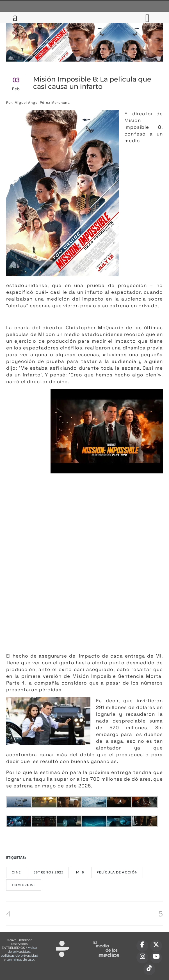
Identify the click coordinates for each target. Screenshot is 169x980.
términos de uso (20, 959)
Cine (16, 872)
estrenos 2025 (48, 872)
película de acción (117, 872)
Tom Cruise (24, 885)
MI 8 (80, 872)
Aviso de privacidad (22, 949)
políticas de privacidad (19, 955)
